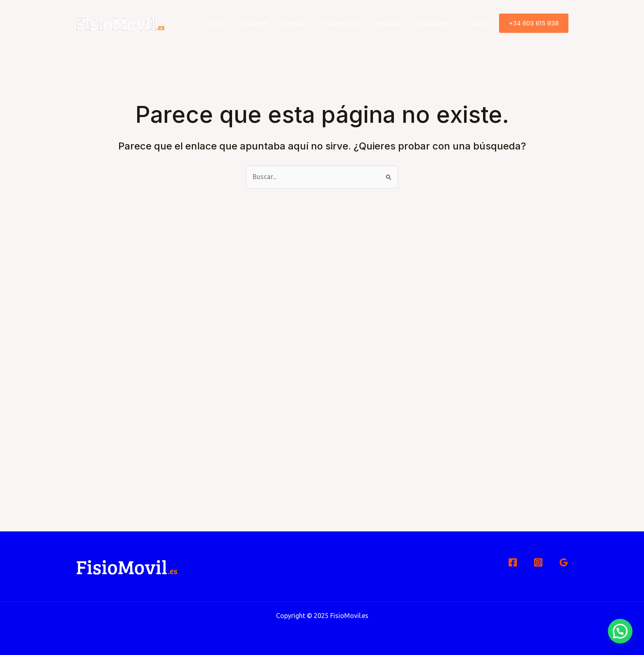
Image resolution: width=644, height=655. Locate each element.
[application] (453, 23)
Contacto (386, 23)
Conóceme (253, 23)
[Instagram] (538, 562)
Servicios (295, 23)
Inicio (216, 23)
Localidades (435, 23)
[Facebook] (513, 562)
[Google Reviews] (564, 562)
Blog (477, 23)
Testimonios (340, 23)
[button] (534, 23)
